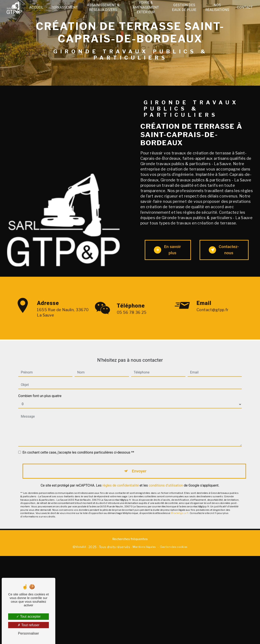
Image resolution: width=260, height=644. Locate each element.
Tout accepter (28, 616)
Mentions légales (144, 547)
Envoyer (139, 465)
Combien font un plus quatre (40, 390)
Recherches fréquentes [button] (130, 539)
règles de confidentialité (121, 480)
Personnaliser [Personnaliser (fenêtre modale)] (29, 633)
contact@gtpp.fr (213, 304)
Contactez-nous (224, 250)
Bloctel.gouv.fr (180, 507)
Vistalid (81, 547)
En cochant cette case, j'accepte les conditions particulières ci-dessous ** (78, 446)
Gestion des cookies (174, 547)
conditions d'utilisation (166, 480)
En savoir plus (167, 250)
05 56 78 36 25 (132, 318)
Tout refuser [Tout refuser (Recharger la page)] (29, 625)
